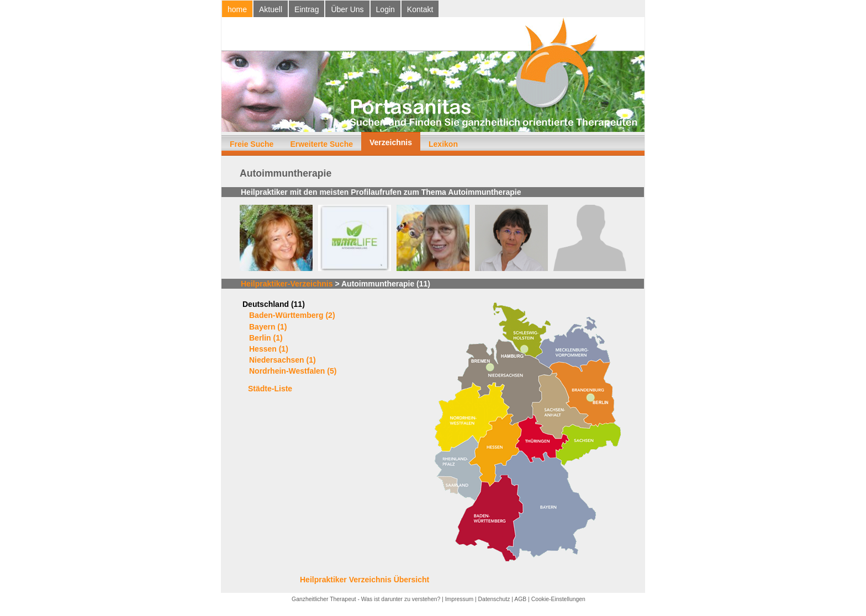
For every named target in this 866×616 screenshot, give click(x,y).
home (237, 9)
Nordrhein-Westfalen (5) (293, 371)
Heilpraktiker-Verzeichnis (287, 284)
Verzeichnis (391, 142)
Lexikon (443, 144)
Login (386, 9)
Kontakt (420, 9)
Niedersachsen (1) (282, 360)
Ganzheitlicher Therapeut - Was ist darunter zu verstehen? (366, 599)
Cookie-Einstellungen (558, 599)
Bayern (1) (268, 327)
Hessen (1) (269, 349)
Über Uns (347, 9)
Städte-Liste (270, 389)
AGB (520, 599)
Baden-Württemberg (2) (292, 315)
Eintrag (307, 9)
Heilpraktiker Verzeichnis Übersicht (365, 580)
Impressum (459, 599)
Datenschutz (494, 599)
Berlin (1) (266, 338)
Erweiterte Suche (321, 144)
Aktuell (271, 9)
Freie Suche (252, 144)
